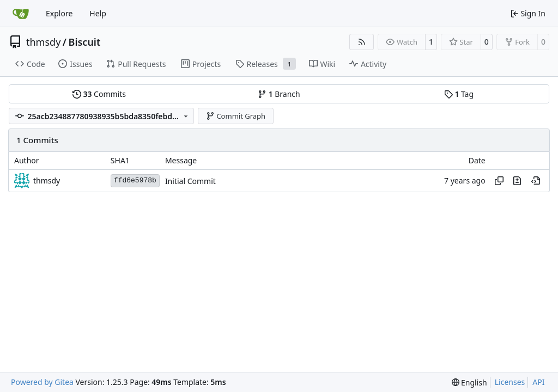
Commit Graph (236, 116)
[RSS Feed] (362, 42)
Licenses (510, 382)
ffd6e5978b (135, 180)
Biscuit (85, 42)
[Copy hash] (499, 181)
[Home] (21, 14)
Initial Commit (190, 181)
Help (98, 13)
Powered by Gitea (42, 382)
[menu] (469, 382)
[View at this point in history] (536, 181)
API (538, 382)
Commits (99, 94)
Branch (279, 94)
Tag (459, 94)
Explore (59, 13)
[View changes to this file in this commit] (517, 181)
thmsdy (43, 42)
